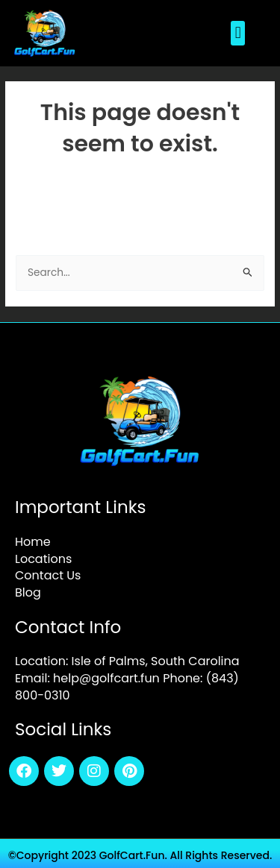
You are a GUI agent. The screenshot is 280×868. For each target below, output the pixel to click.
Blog (28, 592)
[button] (238, 33)
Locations (43, 559)
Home (33, 542)
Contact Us (48, 575)
